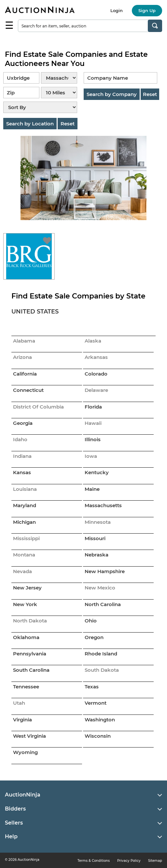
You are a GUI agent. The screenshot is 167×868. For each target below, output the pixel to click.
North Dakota (30, 621)
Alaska (93, 341)
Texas (92, 687)
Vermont (96, 703)
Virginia (22, 720)
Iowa (91, 456)
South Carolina (31, 670)
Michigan (24, 522)
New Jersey (27, 588)
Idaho (20, 439)
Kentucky (97, 472)
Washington (100, 720)
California (25, 374)
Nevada (22, 571)
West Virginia (29, 736)
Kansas (22, 472)
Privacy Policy (129, 861)
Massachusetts (103, 505)
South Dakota (102, 670)
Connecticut (28, 390)
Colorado (96, 374)
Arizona (22, 357)
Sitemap (155, 861)
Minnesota (98, 522)
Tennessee (26, 687)
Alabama (24, 341)
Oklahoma (26, 637)
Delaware (96, 390)
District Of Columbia (38, 407)
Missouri (95, 538)
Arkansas (96, 357)
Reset (68, 124)
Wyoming (25, 752)
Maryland (25, 505)
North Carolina (103, 604)
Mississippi (26, 538)
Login (117, 10)
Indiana (22, 456)
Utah (19, 703)
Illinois (93, 439)
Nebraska (97, 555)
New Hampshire (105, 571)
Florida (93, 407)
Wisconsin (98, 736)
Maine (92, 489)
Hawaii (93, 423)
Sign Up (147, 10)
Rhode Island (101, 654)
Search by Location (30, 124)
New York (25, 604)
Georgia (23, 423)
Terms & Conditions (94, 861)
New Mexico (100, 588)
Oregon (94, 637)
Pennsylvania (30, 654)
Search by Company (112, 94)
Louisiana (25, 489)
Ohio (91, 621)
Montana (24, 555)
